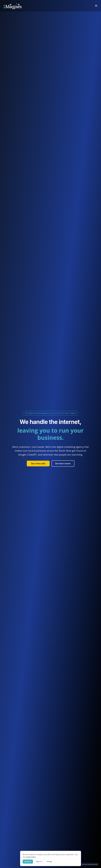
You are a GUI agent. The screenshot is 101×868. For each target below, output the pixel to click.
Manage (49, 862)
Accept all (28, 862)
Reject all (39, 862)
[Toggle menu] (96, 6)
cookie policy (31, 857)
